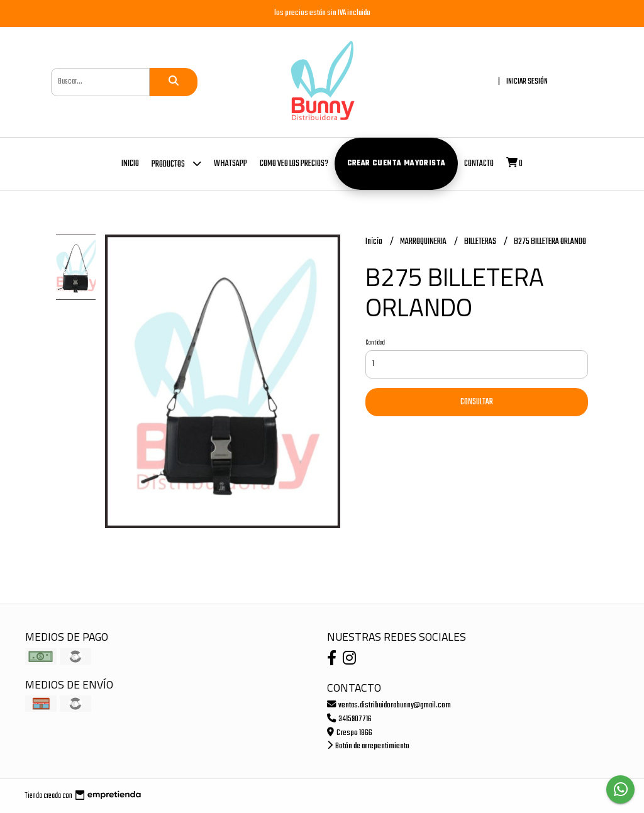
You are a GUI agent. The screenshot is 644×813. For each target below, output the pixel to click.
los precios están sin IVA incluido (322, 13)
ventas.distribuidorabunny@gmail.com (389, 705)
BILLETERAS (481, 242)
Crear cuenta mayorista (397, 163)
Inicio (130, 164)
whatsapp (230, 164)
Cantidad (375, 343)
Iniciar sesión (527, 81)
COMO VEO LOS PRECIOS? (294, 164)
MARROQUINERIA (424, 242)
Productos (176, 163)
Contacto (479, 164)
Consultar (477, 402)
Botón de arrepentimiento (368, 746)
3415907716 (349, 719)
